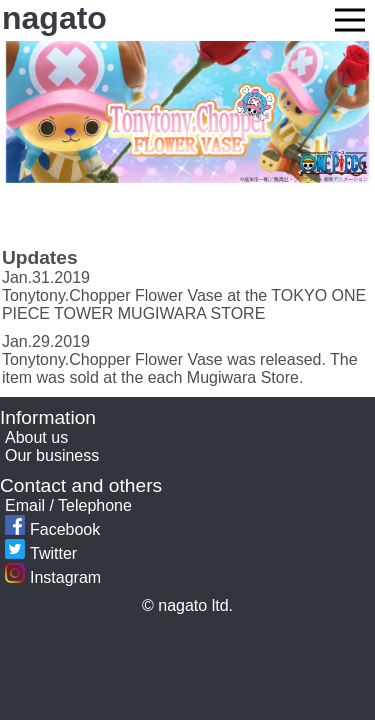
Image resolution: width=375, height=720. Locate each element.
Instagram (53, 577)
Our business (52, 455)
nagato (54, 18)
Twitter (41, 553)
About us (36, 437)
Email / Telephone (68, 505)
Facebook (52, 529)
